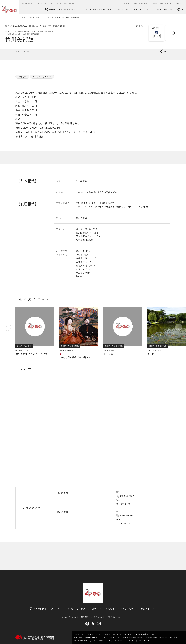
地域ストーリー (164, 9)
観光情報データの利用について (152, 3)
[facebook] (87, 624)
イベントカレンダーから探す (97, 9)
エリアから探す (141, 9)
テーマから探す (123, 9)
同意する (174, 637)
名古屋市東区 (64, 17)
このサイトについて (125, 641)
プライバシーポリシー (175, 3)
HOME (24, 17)
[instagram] (99, 624)
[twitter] (93, 624)
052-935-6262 (127, 496)
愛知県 (54, 17)
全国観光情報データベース (60, 9)
